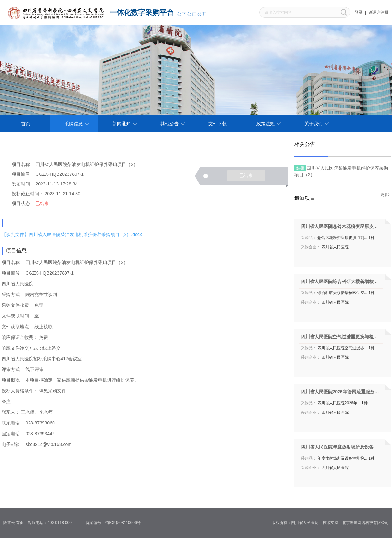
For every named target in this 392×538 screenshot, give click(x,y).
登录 (359, 12)
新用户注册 (379, 12)
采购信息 (74, 124)
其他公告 (170, 124)
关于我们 (314, 124)
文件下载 (218, 124)
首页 (26, 124)
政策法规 (266, 124)
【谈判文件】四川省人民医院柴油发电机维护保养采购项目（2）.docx (72, 234)
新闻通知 (122, 124)
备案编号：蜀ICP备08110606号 (115, 523)
